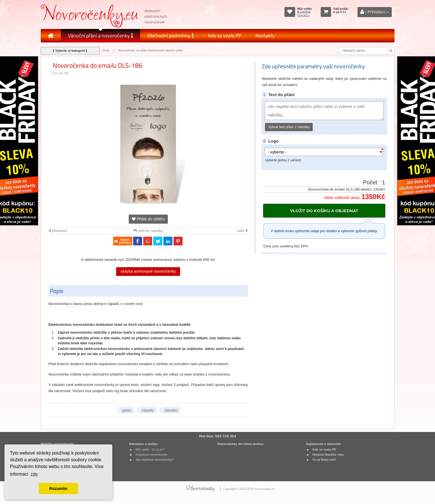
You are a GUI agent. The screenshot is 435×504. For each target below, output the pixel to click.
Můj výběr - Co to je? (150, 449)
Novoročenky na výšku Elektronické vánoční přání (151, 50)
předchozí (58, 231)
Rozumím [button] (59, 489)
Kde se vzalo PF (225, 36)
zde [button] (34, 474)
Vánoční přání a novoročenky (101, 36)
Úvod (106, 50)
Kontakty (265, 36)
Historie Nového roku (328, 455)
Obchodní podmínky (171, 36)
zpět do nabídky (148, 231)
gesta (127, 410)
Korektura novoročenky (152, 455)
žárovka (171, 410)
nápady (148, 410)
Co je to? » (304, 15)
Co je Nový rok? (324, 460)
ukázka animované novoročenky (148, 271)
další (242, 231)
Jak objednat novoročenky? (155, 460)
